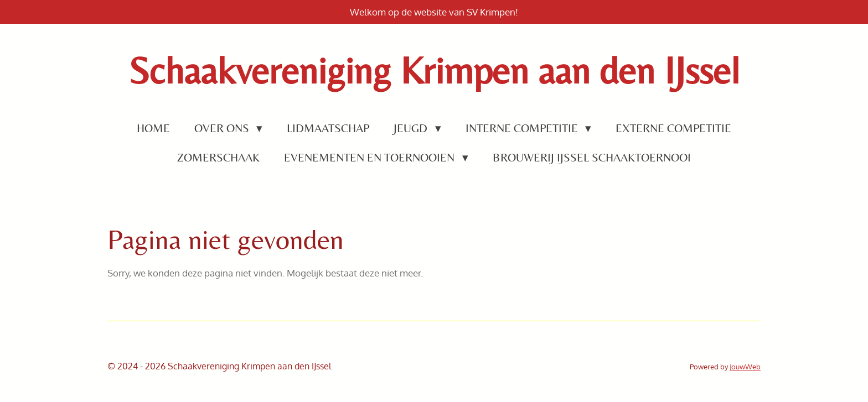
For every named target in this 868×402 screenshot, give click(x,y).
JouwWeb (745, 366)
